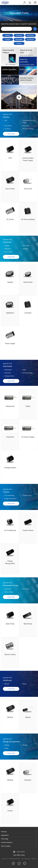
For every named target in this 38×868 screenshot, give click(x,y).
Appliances (8, 257)
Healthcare (30, 39)
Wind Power (26, 597)
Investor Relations (7, 842)
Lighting (7, 254)
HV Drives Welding (28, 137)
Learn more (11, 142)
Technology (5, 839)
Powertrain (8, 381)
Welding (7, 753)
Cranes (6, 756)
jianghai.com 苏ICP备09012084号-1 (11, 859)
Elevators (25, 753)
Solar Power (8, 597)
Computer (25, 257)
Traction (8, 39)
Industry (8, 35)
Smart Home (26, 254)
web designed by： (29, 859)
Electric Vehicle (9, 600)
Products (4, 832)
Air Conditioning (9, 504)
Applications (5, 835)
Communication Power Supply (29, 130)
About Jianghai (6, 846)
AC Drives (7, 137)
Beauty (24, 692)
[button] (5, 64)
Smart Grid (26, 134)
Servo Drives (8, 134)
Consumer (19, 35)
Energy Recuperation (19, 44)
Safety (24, 378)
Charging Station (9, 384)
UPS (6, 129)
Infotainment (8, 378)
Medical (7, 692)
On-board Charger (28, 381)
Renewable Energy (19, 40)
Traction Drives (27, 504)
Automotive (30, 35)
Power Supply (8, 260)
